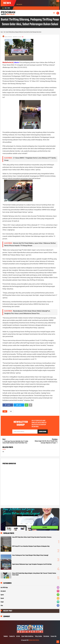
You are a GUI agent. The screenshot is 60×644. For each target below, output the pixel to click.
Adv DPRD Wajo (4, 588)
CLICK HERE (45, 527)
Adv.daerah (3, 591)
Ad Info (18, 636)
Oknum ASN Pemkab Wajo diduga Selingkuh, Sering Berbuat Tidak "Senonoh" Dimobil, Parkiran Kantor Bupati (34, 574)
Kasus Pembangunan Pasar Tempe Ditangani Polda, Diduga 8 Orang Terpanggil (30, 555)
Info (11, 412)
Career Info (53, 636)
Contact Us (12, 636)
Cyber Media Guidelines (27, 636)
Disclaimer (46, 636)
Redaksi (6, 636)
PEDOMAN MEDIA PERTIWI (34, 640)
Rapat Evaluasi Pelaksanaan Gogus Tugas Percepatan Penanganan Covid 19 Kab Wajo (32, 564)
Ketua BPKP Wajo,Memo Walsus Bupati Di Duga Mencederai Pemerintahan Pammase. (32, 537)
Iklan (2, 606)
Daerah (2, 598)
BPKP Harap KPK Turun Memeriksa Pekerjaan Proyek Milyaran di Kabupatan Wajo (31, 546)
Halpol (2, 602)
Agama (2, 595)
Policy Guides (38, 636)
